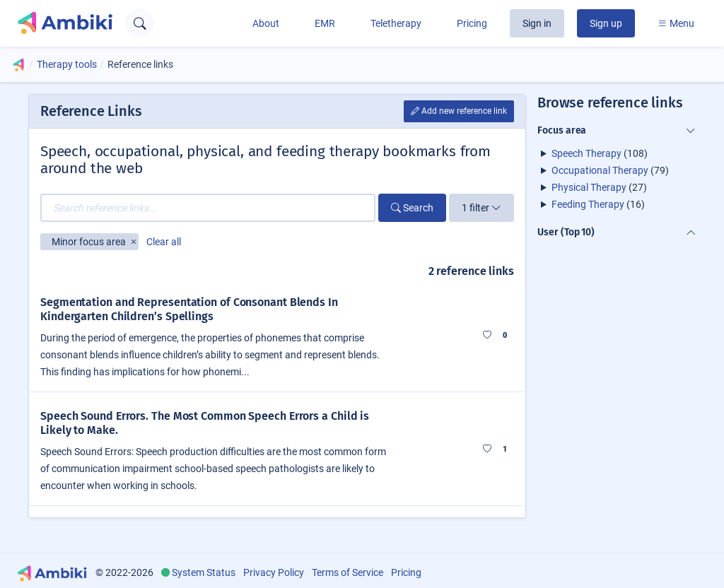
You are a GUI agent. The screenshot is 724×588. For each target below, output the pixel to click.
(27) (599, 187)
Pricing (472, 23)
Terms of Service (348, 572)
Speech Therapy (586, 153)
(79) (610, 170)
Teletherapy (396, 23)
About (266, 23)
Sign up (606, 23)
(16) (598, 204)
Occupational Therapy (600, 170)
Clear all (164, 242)
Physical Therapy (589, 187)
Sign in (537, 23)
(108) (600, 153)
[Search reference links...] (208, 208)
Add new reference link (459, 111)
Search (412, 208)
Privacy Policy (274, 572)
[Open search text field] (140, 23)
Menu (676, 23)
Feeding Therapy (588, 204)
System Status (204, 572)
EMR (325, 23)
